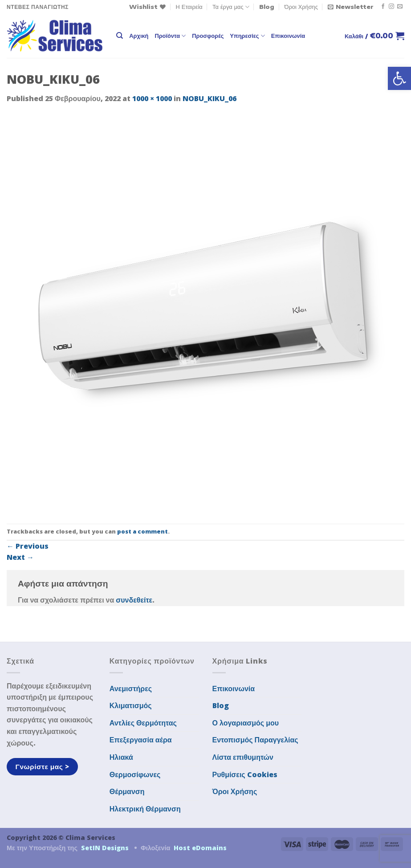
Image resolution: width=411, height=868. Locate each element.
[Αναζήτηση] (120, 36)
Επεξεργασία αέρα (141, 740)
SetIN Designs (105, 848)
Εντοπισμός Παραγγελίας (255, 740)
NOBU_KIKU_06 (210, 98)
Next (20, 557)
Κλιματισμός (131, 705)
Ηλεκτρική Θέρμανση (145, 809)
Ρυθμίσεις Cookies (245, 774)
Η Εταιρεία (189, 7)
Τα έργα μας (231, 7)
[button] (399, 78)
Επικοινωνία (288, 36)
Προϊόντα (170, 36)
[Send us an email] (400, 7)
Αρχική (139, 36)
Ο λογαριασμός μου (246, 723)
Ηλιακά (121, 757)
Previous (28, 546)
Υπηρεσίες (247, 36)
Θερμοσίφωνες (135, 774)
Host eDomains (200, 848)
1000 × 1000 (152, 98)
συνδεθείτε (134, 600)
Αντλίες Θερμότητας (143, 723)
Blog (267, 7)
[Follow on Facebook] (383, 7)
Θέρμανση (127, 791)
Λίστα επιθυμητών (243, 757)
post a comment (142, 531)
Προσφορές (208, 36)
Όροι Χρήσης (301, 7)
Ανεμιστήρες (131, 689)
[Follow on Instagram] (391, 7)
